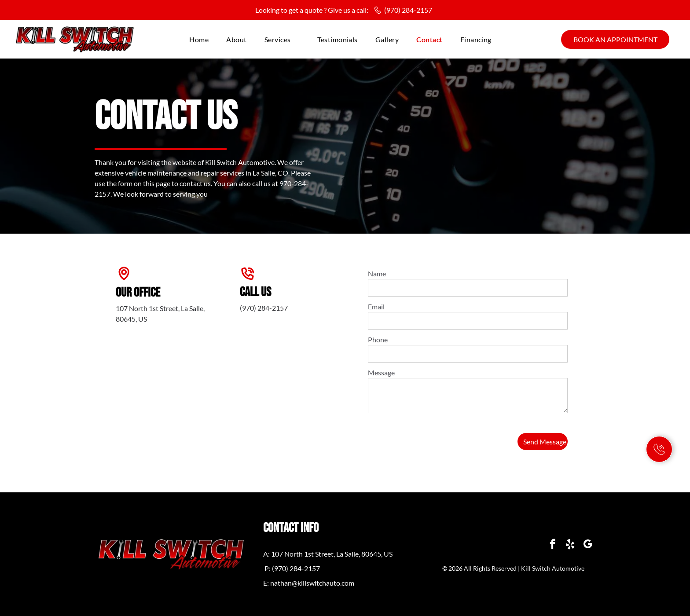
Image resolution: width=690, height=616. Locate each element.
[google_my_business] (588, 545)
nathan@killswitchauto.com (312, 583)
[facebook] (552, 545)
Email (376, 306)
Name (377, 273)
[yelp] (570, 545)
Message (381, 372)
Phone (378, 339)
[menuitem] (199, 39)
